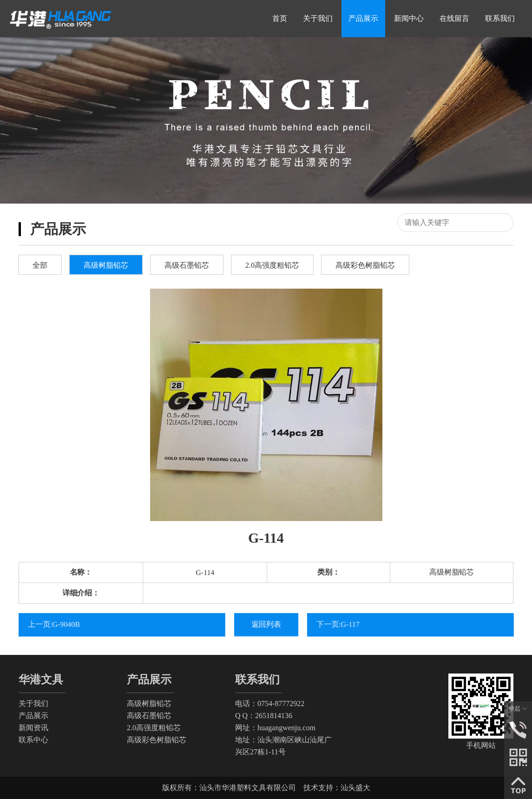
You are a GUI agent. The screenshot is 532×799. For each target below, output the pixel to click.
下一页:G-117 (345, 624)
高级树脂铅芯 (106, 265)
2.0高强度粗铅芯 (272, 265)
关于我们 (33, 703)
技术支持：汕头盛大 (337, 788)
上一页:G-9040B (61, 624)
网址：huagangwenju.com (275, 728)
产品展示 (33, 716)
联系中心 (33, 740)
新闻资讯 (33, 728)
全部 (40, 265)
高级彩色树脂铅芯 (365, 265)
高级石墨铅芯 (187, 265)
